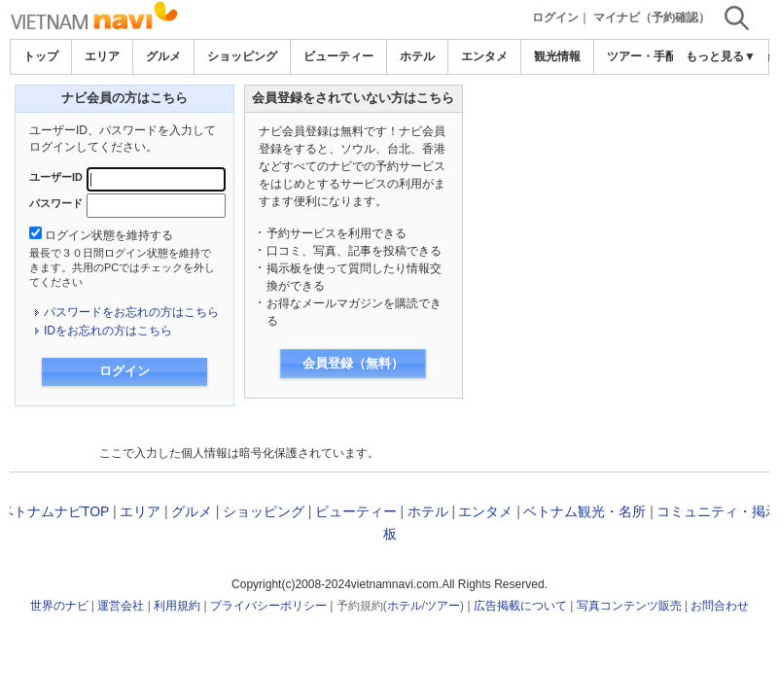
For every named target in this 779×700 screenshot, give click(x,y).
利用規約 (177, 606)
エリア (102, 56)
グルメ (163, 56)
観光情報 (557, 56)
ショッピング (242, 56)
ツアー (443, 606)
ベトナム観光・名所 (584, 511)
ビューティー (338, 56)
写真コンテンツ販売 (629, 606)
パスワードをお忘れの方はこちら (131, 312)
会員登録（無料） (353, 363)
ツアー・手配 (642, 56)
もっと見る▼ (721, 56)
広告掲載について (520, 606)
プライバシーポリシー (268, 606)
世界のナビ (59, 606)
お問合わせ (720, 606)
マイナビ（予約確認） (652, 17)
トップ (41, 56)
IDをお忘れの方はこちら (108, 331)
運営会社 (121, 606)
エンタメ (484, 56)
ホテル (417, 56)
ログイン (555, 17)
